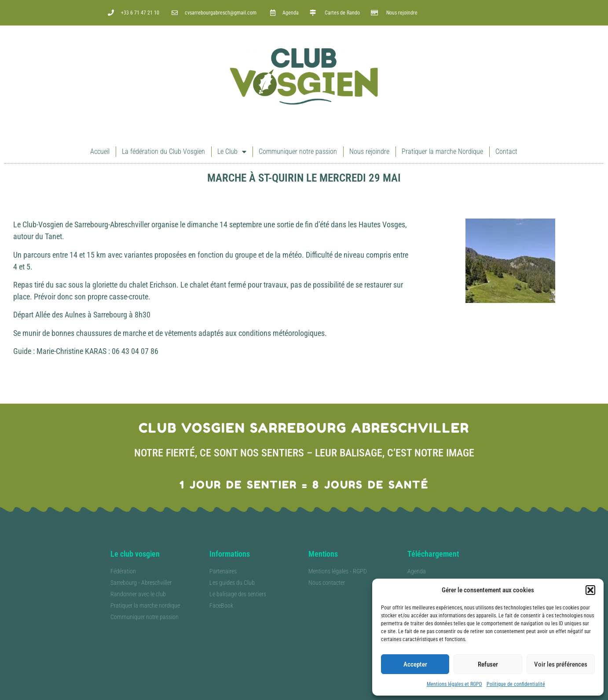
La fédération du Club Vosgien (163, 151)
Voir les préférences (561, 664)
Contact (506, 151)
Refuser (488, 664)
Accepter (415, 664)
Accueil (100, 151)
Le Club (232, 152)
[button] (590, 590)
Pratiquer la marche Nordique (442, 151)
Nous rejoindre (369, 151)
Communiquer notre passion (298, 151)
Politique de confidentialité (516, 684)
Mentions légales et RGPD (454, 684)
